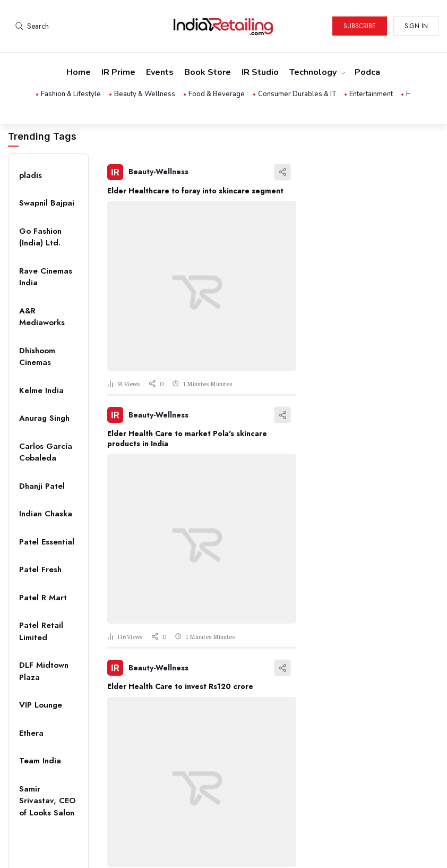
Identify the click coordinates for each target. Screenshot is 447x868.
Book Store (208, 72)
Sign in (416, 26)
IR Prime (118, 72)
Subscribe (360, 26)
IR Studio (260, 72)
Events (160, 72)
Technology (317, 72)
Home (79, 72)
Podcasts (374, 72)
